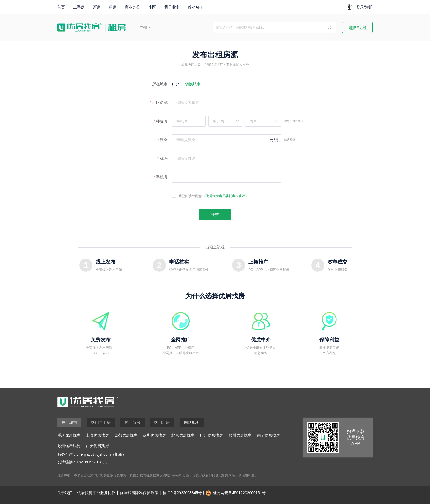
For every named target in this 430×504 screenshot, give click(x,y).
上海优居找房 (97, 435)
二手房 (79, 7)
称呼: (164, 158)
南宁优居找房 (268, 435)
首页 (61, 7)
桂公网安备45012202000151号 (239, 493)
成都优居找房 (126, 435)
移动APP (196, 7)
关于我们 (65, 493)
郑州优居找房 (240, 435)
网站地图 (192, 423)
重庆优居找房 (69, 435)
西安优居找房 (97, 446)
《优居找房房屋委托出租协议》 (225, 196)
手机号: (162, 177)
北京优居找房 (183, 435)
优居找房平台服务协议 (96, 493)
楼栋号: (162, 121)
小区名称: (160, 103)
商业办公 (132, 7)
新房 (97, 7)
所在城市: (160, 84)
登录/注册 (364, 7)
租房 (113, 7)
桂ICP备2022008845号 (182, 493)
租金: (164, 140)
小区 (152, 7)
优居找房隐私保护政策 (139, 493)
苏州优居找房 (69, 446)
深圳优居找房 (154, 435)
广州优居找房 (211, 435)
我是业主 (172, 7)
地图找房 (357, 28)
